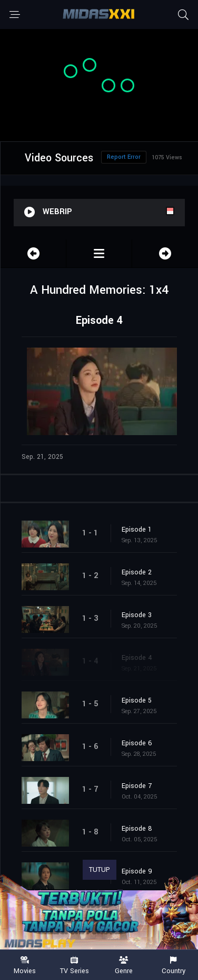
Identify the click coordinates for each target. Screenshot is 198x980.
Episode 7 (137, 786)
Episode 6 (137, 743)
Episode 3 (137, 615)
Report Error (124, 157)
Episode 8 (137, 829)
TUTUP (100, 870)
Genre (124, 965)
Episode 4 (137, 658)
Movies (25, 965)
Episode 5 (137, 700)
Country (173, 965)
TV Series (74, 965)
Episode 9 (137, 871)
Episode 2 (137, 572)
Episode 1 (137, 530)
